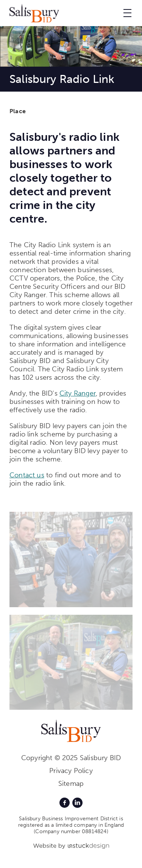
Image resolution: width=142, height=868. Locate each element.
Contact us (27, 475)
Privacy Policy (71, 771)
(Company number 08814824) (71, 831)
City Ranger (78, 393)
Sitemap (71, 784)
